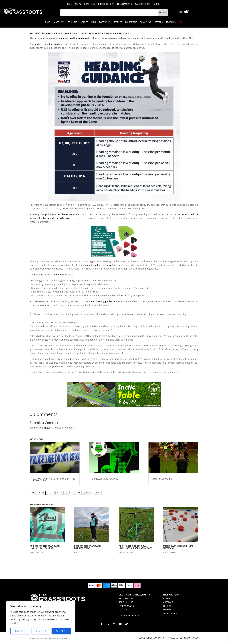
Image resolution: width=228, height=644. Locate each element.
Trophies (171, 22)
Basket (167, 598)
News (78, 4)
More (156, 4)
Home (69, 4)
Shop (47, 22)
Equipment (131, 22)
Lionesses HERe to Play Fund (105, 479)
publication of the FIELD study (62, 214)
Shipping (167, 610)
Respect (118, 22)
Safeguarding (143, 4)
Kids (94, 22)
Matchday (59, 22)
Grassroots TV (106, 4)
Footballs (105, 22)
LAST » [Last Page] (98, 493)
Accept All (61, 631)
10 (69, 493)
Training (72, 22)
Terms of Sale (170, 613)
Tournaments (124, 4)
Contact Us (160, 638)
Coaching (89, 4)
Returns (167, 606)
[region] (41, 619)
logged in (48, 428)
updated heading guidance (73, 38)
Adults (84, 22)
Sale (181, 22)
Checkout (168, 602)
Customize (20, 631)
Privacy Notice (175, 638)
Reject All (41, 631)
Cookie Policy (145, 638)
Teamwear (146, 22)
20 (74, 493)
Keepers (159, 22)
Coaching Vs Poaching (162, 479)
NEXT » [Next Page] (89, 493)
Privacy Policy (191, 638)
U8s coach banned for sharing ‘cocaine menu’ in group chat (54, 480)
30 (79, 493)
